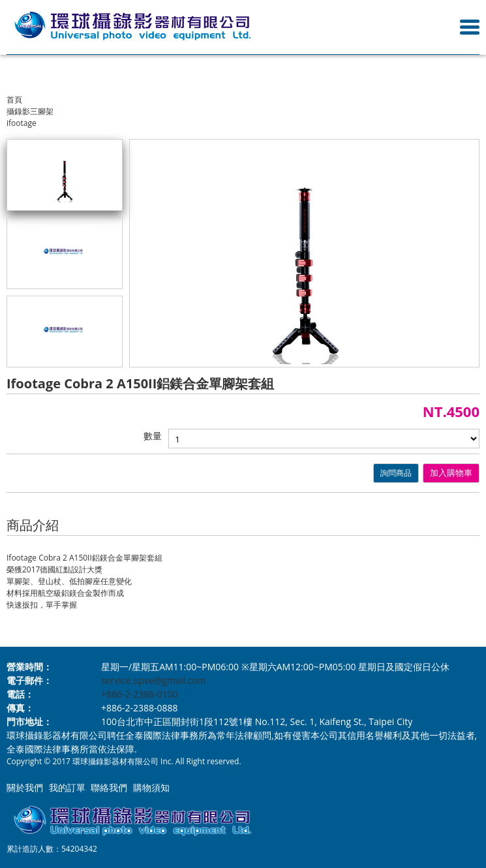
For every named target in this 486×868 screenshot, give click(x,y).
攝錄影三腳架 (30, 111)
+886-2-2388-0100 (140, 694)
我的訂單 (67, 787)
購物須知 (151, 787)
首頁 (14, 100)
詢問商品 (396, 473)
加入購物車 (451, 473)
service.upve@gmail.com (154, 680)
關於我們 (25, 787)
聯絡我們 (109, 787)
